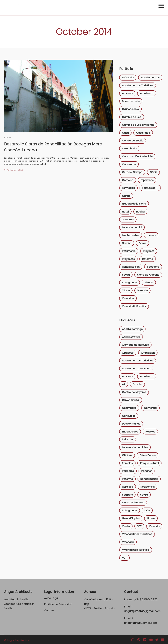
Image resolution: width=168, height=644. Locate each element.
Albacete (128, 353)
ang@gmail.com (142, 611)
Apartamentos (150, 77)
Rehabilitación (131, 267)
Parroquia (128, 471)
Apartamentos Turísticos (138, 85)
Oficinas (127, 455)
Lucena (151, 235)
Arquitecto (147, 93)
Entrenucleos (130, 432)
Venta (126, 526)
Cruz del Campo (132, 172)
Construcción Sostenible (137, 156)
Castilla (137, 384)
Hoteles (150, 432)
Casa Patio (143, 133)
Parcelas (127, 463)
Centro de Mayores (134, 392)
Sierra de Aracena (148, 275)
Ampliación (148, 353)
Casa (125, 133)
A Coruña (128, 77)
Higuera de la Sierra (134, 204)
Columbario (129, 149)
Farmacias (128, 188)
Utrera (151, 518)
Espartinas (147, 180)
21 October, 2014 (14, 170)
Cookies (49, 610)
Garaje (126, 196)
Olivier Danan (148, 455)
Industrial (128, 439)
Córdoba (128, 180)
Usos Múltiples (131, 518)
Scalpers (127, 495)
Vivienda (142, 290)
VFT (139, 526)
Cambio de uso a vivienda (138, 125)
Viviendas (128, 298)
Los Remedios (131, 235)
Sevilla (126, 275)
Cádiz (153, 172)
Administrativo (131, 337)
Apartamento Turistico (136, 368)
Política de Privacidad (59, 604)
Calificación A (130, 109)
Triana (126, 290)
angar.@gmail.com (140, 623)
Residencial (148, 487)
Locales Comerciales (135, 447)
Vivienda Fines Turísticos (137, 534)
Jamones (128, 219)
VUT (124, 558)
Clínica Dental (131, 400)
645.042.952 (150, 599)
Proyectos (128, 259)
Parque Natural (149, 463)
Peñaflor (147, 471)
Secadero (153, 267)
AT (124, 384)
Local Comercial (132, 227)
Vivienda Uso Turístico (136, 550)
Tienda (149, 282)
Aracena (127, 93)
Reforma (148, 259)
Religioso (128, 487)
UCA (147, 510)
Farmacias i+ (150, 188)
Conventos (129, 164)
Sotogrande (130, 282)
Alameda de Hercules (135, 345)
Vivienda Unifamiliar (134, 306)
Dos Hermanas (131, 424)
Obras (142, 243)
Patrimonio (129, 251)
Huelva (140, 212)
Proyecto (149, 251)
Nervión (127, 243)
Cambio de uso (132, 117)
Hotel (125, 212)
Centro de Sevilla (133, 141)
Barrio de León (131, 101)
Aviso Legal (51, 598)
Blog (8, 138)
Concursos (129, 416)
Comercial (150, 408)
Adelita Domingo (132, 329)
